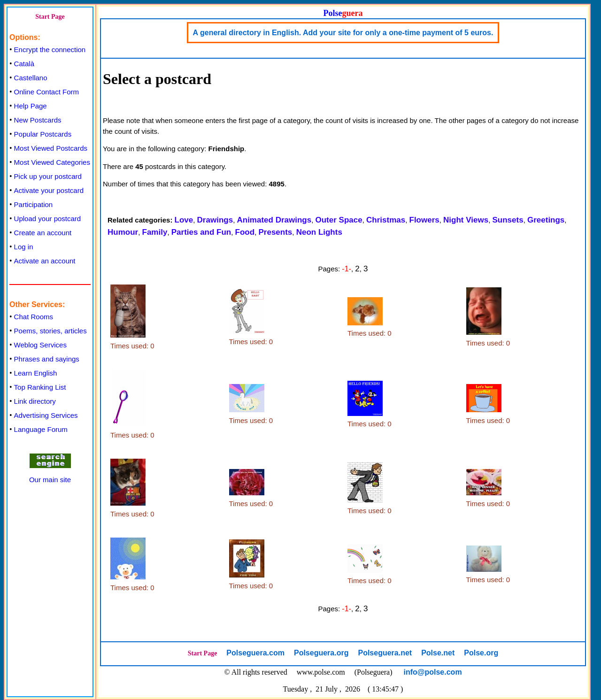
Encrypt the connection (50, 50)
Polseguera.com (255, 653)
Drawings (215, 220)
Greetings (546, 220)
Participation (34, 204)
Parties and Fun (201, 232)
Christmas (386, 220)
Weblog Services (40, 345)
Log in (24, 247)
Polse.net (438, 653)
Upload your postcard (48, 219)
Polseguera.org (321, 653)
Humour (123, 232)
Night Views (466, 220)
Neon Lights (319, 232)
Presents (275, 232)
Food (245, 232)
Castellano (31, 78)
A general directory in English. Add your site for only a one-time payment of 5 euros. (343, 33)
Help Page (31, 106)
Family (155, 232)
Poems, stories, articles (50, 331)
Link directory (35, 401)
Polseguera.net (385, 653)
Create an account (43, 233)
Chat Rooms (34, 317)
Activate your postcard (49, 190)
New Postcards (38, 120)
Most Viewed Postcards (51, 148)
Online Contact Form (46, 92)
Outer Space (339, 220)
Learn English (36, 373)
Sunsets (508, 220)
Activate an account (45, 261)
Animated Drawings (274, 220)
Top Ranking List (40, 387)
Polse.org (481, 653)
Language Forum (41, 429)
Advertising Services (46, 415)
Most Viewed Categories (52, 162)
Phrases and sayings (47, 359)
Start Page (50, 17)
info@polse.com (433, 672)
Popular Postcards (43, 134)
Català (24, 64)
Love (184, 220)
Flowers (424, 220)
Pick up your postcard (48, 176)
